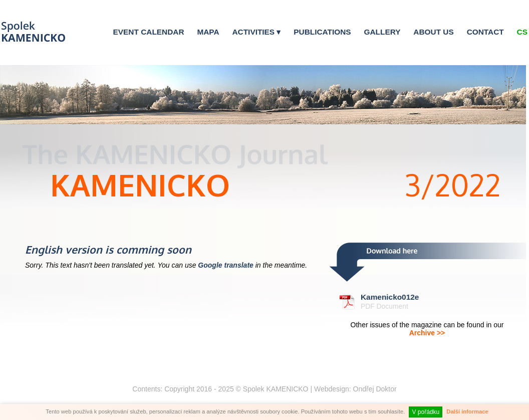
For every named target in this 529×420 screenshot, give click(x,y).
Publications (322, 32)
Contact (485, 32)
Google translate (225, 265)
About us (433, 32)
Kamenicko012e (390, 297)
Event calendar (149, 32)
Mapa (208, 32)
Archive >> (427, 333)
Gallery (382, 32)
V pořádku (426, 412)
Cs (522, 32)
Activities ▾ (256, 32)
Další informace (467, 411)
